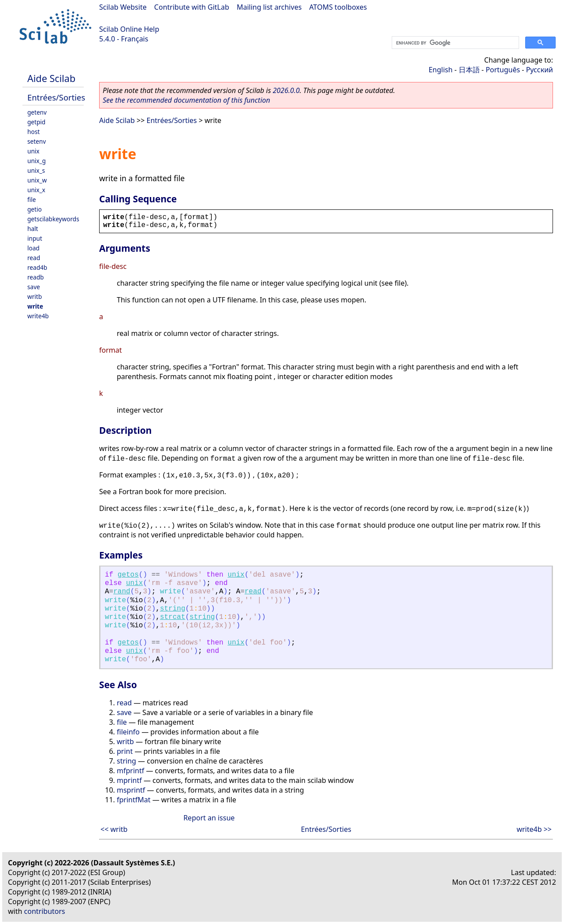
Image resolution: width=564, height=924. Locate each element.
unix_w (37, 180)
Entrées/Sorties (56, 97)
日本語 (469, 70)
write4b (38, 316)
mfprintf (130, 771)
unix (33, 151)
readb (35, 277)
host (33, 132)
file (32, 199)
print (125, 751)
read (34, 258)
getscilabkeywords (53, 219)
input (35, 238)
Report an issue (209, 818)
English (441, 70)
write (35, 306)
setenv (37, 141)
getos (128, 575)
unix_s (36, 170)
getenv (37, 112)
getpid (36, 122)
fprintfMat (134, 800)
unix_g (37, 161)
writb (35, 296)
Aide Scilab (51, 78)
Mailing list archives (269, 7)
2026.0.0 (286, 90)
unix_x (36, 190)
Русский (540, 70)
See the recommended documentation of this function (186, 100)
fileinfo (128, 732)
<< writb (114, 829)
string (173, 609)
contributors (45, 911)
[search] (455, 43)
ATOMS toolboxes (338, 7)
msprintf (131, 790)
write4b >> (534, 829)
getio (35, 209)
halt (33, 229)
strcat (173, 617)
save (34, 287)
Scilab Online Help (129, 29)
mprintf (129, 780)
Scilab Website (123, 7)
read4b (37, 267)
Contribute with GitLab (192, 7)
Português (503, 70)
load (33, 248)
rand (122, 592)
